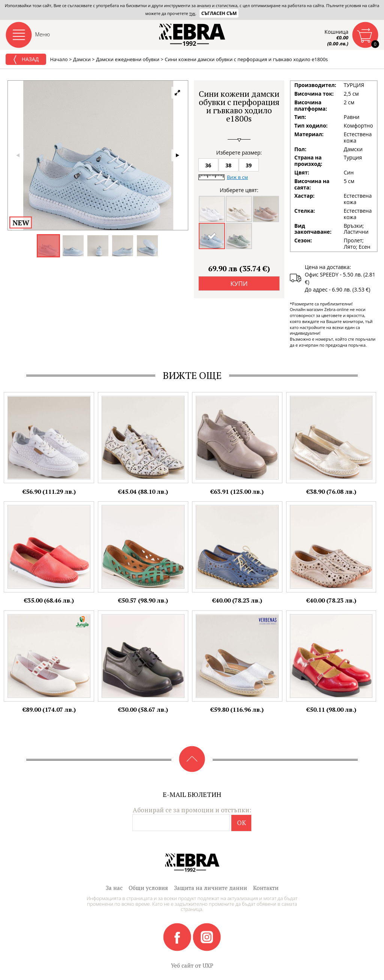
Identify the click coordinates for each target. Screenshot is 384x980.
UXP (208, 965)
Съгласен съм (219, 13)
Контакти (266, 888)
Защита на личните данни (211, 888)
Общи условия (148, 888)
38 (228, 165)
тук (192, 13)
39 (249, 165)
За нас (114, 888)
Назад (26, 60)
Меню (43, 34)
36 (208, 165)
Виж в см (237, 177)
